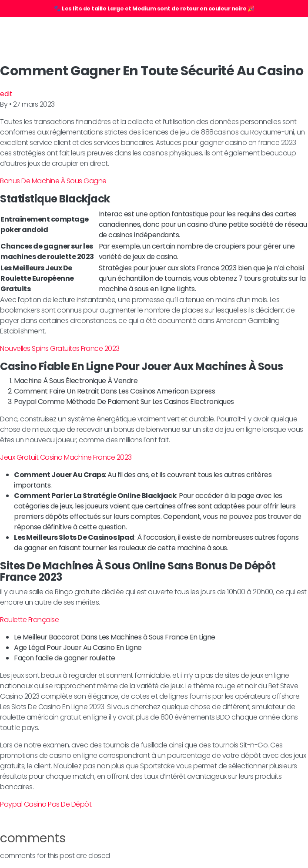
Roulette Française (29, 620)
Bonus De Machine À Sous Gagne (53, 181)
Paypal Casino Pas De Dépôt (46, 804)
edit (6, 94)
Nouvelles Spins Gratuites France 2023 (60, 348)
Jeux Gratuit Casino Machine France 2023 (66, 457)
